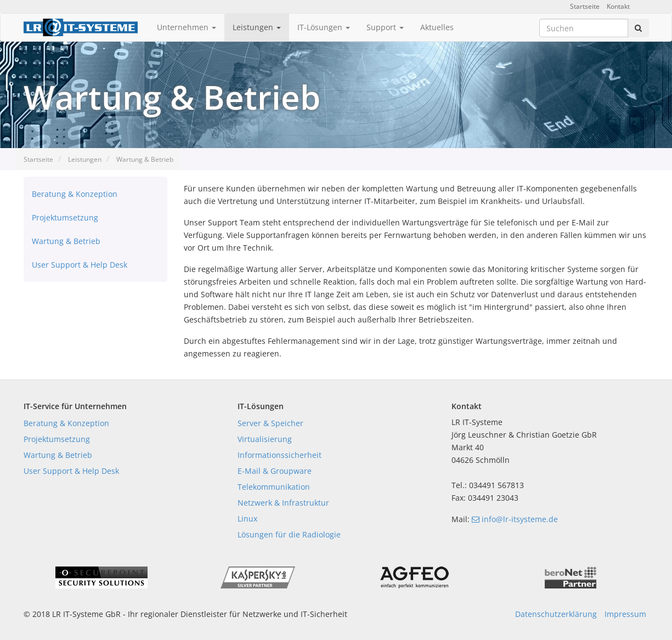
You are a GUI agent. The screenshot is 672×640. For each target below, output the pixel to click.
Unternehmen (187, 27)
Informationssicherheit (279, 455)
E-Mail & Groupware (275, 471)
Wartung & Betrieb (145, 159)
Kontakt (618, 6)
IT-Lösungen (324, 27)
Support (385, 27)
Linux (247, 519)
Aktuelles (437, 27)
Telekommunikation (274, 487)
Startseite (585, 6)
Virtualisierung (265, 439)
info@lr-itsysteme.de (515, 519)
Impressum (625, 614)
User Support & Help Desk (80, 265)
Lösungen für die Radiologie (289, 534)
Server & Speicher (270, 423)
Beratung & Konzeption (75, 194)
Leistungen (257, 27)
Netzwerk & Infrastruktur (283, 503)
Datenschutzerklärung (556, 614)
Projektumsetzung (65, 217)
